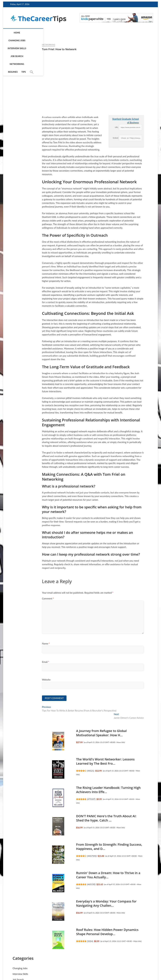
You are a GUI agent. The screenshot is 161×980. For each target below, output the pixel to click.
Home (13, 33)
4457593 (58, 856)
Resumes (102, 33)
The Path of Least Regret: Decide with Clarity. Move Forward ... (131, 162)
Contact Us (146, 966)
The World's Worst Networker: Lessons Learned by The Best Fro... (71, 762)
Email (11, 662)
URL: (82, 127)
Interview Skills (50, 33)
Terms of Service (113, 966)
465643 (129, 232)
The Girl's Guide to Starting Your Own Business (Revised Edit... (132, 426)
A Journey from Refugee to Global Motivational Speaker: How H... (67, 733)
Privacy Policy (93, 966)
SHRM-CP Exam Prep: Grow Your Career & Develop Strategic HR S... (130, 219)
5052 (128, 284)
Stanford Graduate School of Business (91, 121)
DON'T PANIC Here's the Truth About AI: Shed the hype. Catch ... (72, 819)
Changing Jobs (28, 33)
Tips (113, 33)
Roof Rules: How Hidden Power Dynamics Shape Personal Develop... (73, 932)
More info (86, 743)
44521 (57, 771)
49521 (129, 176)
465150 (57, 885)
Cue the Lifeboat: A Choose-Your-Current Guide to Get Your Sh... (131, 273)
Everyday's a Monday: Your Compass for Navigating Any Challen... (72, 904)
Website (12, 680)
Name (12, 643)
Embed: (82, 138)
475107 (57, 800)
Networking (86, 33)
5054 (56, 942)
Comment (14, 598)
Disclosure (130, 966)
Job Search (69, 33)
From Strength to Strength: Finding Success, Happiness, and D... (129, 368)
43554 (129, 437)
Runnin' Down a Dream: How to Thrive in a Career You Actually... (74, 875)
